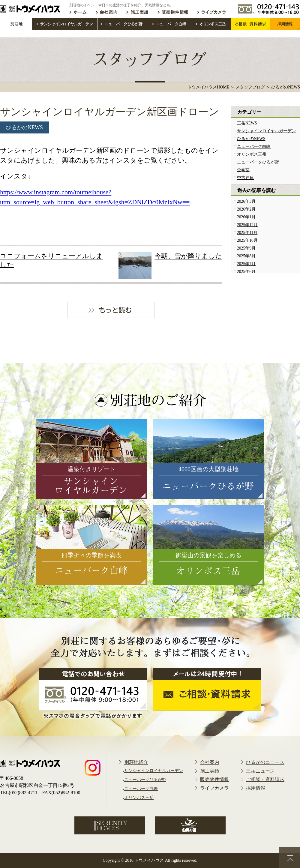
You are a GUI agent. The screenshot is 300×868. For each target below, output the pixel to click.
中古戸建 (245, 178)
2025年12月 (247, 225)
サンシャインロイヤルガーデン (266, 131)
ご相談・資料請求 (265, 779)
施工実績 (210, 771)
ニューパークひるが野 (258, 162)
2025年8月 (246, 256)
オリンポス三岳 (252, 154)
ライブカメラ (214, 788)
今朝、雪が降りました (188, 256)
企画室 (243, 170)
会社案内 (210, 762)
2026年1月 (246, 217)
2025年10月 (247, 240)
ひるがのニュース (265, 762)
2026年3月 (246, 201)
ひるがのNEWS (24, 127)
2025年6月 (246, 272)
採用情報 (256, 788)
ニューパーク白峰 (254, 147)
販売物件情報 (214, 779)
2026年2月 (246, 209)
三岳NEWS (247, 123)
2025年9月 (246, 248)
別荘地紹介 (136, 762)
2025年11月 (247, 233)
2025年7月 (246, 264)
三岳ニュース (260, 771)
